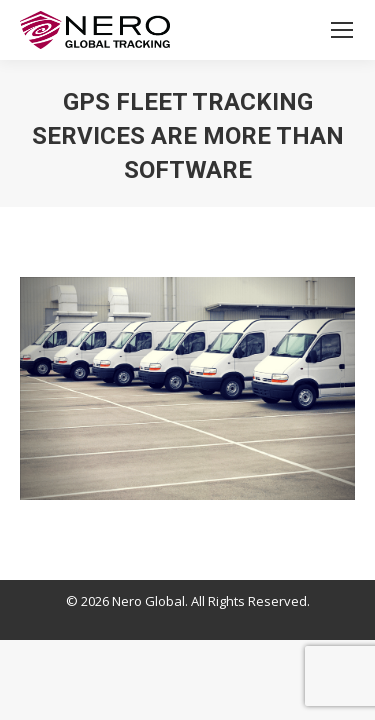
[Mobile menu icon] (342, 30)
